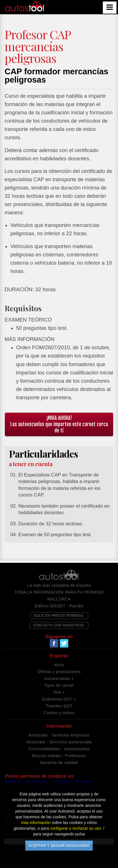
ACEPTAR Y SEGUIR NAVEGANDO (59, 846)
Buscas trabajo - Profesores (59, 756)
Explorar (59, 656)
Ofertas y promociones (59, 672)
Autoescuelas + (59, 679)
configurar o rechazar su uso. (76, 828)
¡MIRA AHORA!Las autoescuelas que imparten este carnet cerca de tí (59, 424)
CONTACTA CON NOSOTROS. (59, 625)
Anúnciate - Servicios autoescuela (59, 742)
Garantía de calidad (59, 763)
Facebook (54, 643)
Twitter (64, 643)
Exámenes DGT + (59, 699)
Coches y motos (59, 713)
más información (36, 823)
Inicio (59, 665)
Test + (59, 692)
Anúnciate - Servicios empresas (59, 735)
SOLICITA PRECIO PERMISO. (59, 616)
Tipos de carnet (59, 685)
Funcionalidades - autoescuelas (59, 749)
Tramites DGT (59, 706)
